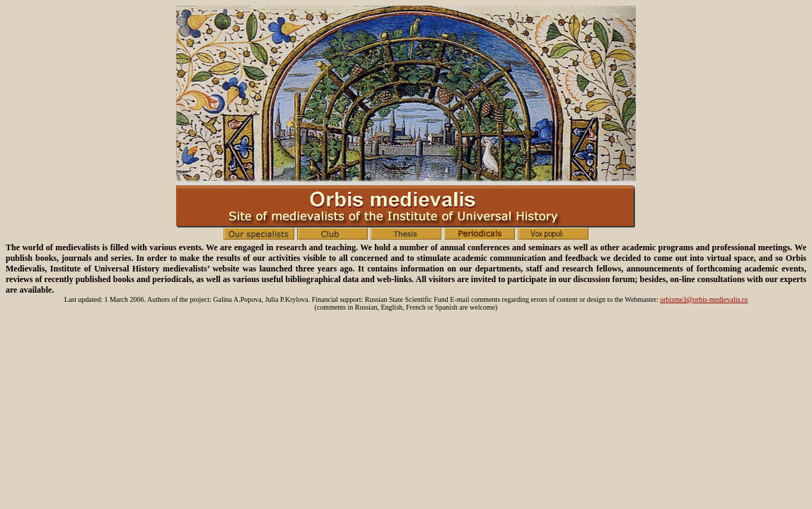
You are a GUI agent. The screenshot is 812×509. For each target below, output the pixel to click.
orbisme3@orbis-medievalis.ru (704, 299)
